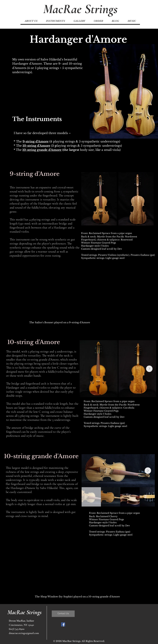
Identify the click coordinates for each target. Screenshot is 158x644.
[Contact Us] (63, 614)
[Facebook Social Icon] (63, 624)
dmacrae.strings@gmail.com (24, 633)
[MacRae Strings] (80, 9)
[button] (55, 21)
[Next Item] (149, 369)
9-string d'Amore (36, 141)
